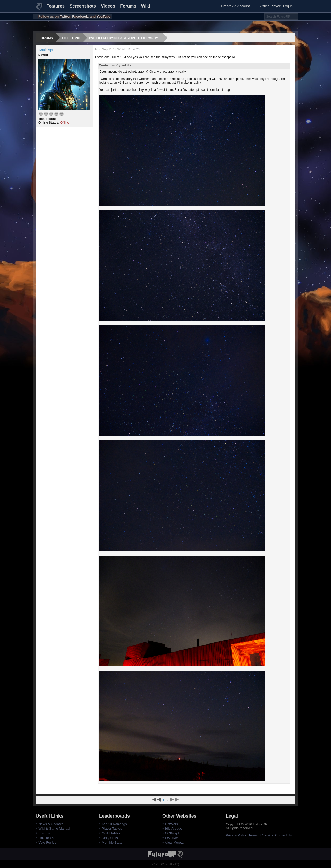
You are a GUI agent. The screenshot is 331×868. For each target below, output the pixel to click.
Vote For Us (47, 843)
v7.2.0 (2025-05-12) (165, 864)
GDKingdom (174, 833)
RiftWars (172, 824)
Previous (159, 800)
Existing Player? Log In (275, 6)
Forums (128, 6)
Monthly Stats (112, 843)
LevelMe (172, 838)
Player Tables (112, 829)
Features (55, 6)
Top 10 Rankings (114, 824)
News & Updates (51, 824)
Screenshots (83, 6)
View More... (175, 843)
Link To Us (46, 838)
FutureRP (40, 9)
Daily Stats (110, 838)
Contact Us (283, 835)
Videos (108, 6)
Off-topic (71, 38)
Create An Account (235, 6)
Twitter (65, 16)
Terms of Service (261, 835)
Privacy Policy (236, 835)
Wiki (146, 6)
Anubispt (46, 50)
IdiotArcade (174, 829)
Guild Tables (111, 833)
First (154, 800)
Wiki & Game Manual (54, 829)
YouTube (104, 16)
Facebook (80, 16)
